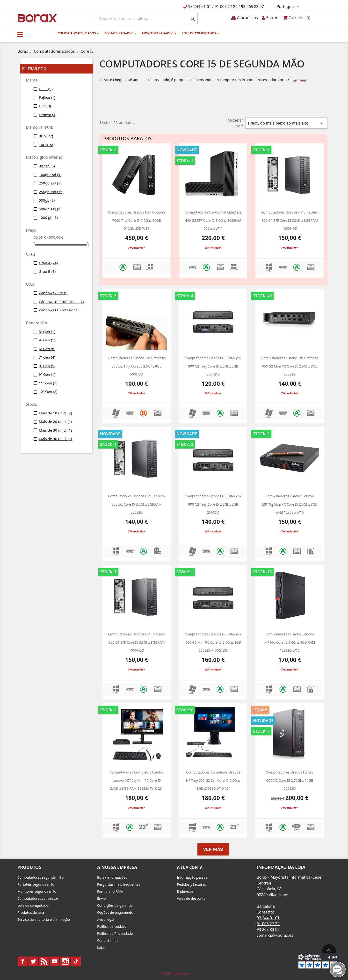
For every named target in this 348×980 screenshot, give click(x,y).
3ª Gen (47, 332)
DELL (46, 89)
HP (45, 106)
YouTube (55, 961)
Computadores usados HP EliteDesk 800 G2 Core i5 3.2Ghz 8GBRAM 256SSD (137, 504)
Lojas (101, 947)
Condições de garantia (115, 905)
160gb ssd (50, 175)
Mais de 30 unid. (55, 430)
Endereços (185, 891)
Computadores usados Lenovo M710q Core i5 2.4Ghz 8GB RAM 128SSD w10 (290, 642)
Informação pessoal (193, 877)
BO (36, 18)
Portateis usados (120, 33)
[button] (20, 34)
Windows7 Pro (54, 293)
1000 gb (48, 217)
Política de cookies (112, 926)
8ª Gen (47, 366)
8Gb (46, 136)
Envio (101, 898)
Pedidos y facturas (191, 884)
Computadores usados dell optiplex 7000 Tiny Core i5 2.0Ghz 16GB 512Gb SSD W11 (137, 220)
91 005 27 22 (226, 7)
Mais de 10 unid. (55, 413)
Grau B (47, 271)
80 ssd (47, 166)
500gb (47, 200)
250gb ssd (50, 183)
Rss (44, 961)
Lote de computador (201, 33)
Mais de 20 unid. (55, 421)
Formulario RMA (110, 891)
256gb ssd (51, 192)
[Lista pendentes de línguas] (289, 7)
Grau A (48, 263)
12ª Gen (48, 391)
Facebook (23, 961)
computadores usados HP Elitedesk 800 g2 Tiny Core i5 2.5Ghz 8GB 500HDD (137, 366)
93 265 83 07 (252, 7)
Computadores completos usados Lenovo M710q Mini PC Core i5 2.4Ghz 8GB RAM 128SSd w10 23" (137, 780)
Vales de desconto (191, 898)
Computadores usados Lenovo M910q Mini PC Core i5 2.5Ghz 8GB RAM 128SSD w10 (290, 504)
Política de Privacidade (115, 933)
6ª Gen (47, 349)
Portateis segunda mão (36, 884)
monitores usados (159, 33)
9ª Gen (47, 374)
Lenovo (48, 115)
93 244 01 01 (200, 7)
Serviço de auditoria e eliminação (44, 919)
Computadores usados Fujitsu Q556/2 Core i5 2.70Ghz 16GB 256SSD (290, 780)
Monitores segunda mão (37, 891)
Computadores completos (38, 898)
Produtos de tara (31, 912)
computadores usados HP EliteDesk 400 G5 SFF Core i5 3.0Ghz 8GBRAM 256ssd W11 (213, 220)
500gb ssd (50, 209)
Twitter (33, 961)
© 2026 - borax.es (174, 973)
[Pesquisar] (147, 18)
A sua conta (190, 867)
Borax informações (112, 877)
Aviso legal (106, 919)
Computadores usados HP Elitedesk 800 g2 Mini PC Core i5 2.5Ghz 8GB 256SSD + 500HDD (213, 642)
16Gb (46, 145)
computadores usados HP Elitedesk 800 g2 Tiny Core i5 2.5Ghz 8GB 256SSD (213, 504)
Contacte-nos (108, 940)
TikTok (76, 961)
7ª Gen (47, 357)
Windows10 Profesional (61, 302)
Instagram (65, 961)
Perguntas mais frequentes (119, 884)
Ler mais (299, 80)
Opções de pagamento (115, 912)
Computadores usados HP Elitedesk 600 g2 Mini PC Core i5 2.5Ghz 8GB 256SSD (290, 366)
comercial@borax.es (275, 935)
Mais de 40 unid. (55, 439)
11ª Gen (48, 383)
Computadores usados (78, 33)
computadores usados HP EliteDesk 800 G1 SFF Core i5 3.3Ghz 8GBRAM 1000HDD (290, 220)
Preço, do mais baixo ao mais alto (286, 123)
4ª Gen (47, 340)
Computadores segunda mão (40, 877)
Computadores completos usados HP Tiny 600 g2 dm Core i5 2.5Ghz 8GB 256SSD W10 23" (213, 780)
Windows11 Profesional (62, 310)
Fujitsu (47, 97)
